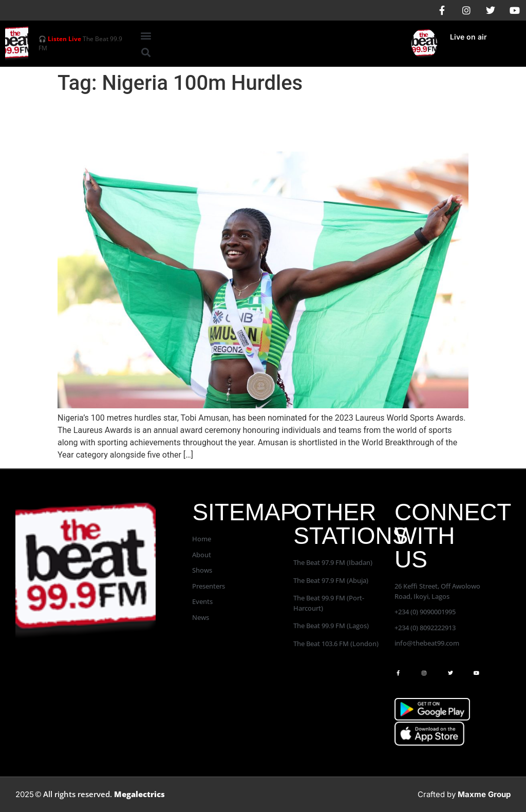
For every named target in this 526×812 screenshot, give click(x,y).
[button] (146, 35)
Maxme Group (484, 794)
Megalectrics (139, 794)
